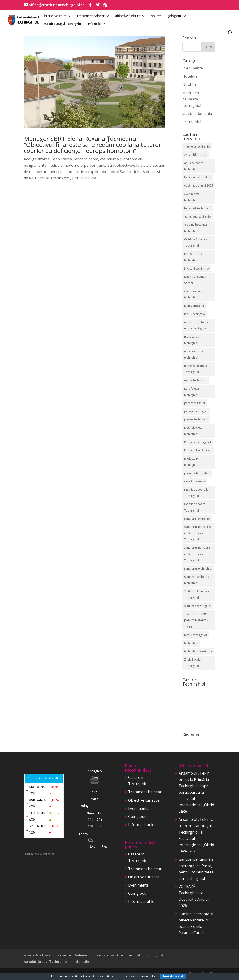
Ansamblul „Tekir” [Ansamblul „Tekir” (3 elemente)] (196, 155)
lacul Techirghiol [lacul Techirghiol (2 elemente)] (195, 314)
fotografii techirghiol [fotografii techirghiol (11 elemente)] (198, 208)
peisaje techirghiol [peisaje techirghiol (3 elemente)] (196, 411)
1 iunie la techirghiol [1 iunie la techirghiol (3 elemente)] (197, 147)
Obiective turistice (144, 800)
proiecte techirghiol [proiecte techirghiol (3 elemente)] (197, 473)
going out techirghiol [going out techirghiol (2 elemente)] (198, 216)
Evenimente (193, 68)
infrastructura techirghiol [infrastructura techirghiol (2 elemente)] (193, 257)
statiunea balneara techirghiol (192, 99)
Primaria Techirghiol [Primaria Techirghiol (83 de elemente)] (197, 442)
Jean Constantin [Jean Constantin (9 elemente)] (194, 306)
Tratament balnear (145, 792)
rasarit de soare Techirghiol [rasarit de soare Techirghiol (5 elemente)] (195, 507)
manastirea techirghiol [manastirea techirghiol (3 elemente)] (192, 340)
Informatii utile (141, 825)
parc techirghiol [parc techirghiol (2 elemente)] (195, 403)
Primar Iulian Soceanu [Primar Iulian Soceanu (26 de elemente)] (198, 450)
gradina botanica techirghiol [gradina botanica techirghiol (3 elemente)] (195, 228)
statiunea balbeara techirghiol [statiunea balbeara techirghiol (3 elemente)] (197, 580)
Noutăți (189, 84)
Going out (137, 817)
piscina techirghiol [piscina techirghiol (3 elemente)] (196, 419)
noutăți (156, 16)
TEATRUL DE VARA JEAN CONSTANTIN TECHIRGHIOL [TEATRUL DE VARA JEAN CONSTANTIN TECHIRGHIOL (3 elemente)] (196, 620)
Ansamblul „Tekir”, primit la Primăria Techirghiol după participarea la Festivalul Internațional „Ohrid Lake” (196, 792)
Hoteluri (190, 76)
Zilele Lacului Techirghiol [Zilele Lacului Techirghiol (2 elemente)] (193, 663)
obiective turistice (128, 16)
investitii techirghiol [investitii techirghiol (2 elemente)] (197, 268)
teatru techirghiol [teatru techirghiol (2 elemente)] (195, 635)
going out (174, 16)
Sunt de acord (173, 976)
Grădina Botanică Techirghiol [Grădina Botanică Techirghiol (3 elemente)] (196, 242)
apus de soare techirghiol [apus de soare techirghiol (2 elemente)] (194, 166)
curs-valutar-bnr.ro (44, 854)
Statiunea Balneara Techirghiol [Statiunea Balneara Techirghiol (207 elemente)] (197, 595)
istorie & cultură (55, 16)
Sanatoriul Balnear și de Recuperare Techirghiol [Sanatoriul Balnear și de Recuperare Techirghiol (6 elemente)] (198, 554)
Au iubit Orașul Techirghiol (63, 24)
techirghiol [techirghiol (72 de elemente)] (191, 643)
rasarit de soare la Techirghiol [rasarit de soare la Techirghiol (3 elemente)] (196, 493)
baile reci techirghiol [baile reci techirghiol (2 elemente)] (198, 177)
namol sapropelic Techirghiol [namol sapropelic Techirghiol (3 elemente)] (196, 369)
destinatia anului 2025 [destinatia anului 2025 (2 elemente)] (199, 185)
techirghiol (192, 122)
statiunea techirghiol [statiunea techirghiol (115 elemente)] (198, 606)
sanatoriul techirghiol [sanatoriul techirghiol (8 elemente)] (198, 569)
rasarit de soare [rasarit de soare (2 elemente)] (195, 481)
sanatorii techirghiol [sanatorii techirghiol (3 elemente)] (197, 519)
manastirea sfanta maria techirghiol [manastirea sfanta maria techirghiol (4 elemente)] (196, 325)
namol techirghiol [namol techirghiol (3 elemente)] (196, 380)
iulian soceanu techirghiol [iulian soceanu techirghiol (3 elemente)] (194, 294)
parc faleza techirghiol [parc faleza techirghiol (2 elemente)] (192, 392)
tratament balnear (91, 16)
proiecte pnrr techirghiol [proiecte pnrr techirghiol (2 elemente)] (193, 462)
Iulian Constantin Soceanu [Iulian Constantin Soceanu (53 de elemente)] (195, 280)
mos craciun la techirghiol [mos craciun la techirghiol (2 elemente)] (194, 354)
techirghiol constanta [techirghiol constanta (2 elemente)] (198, 651)
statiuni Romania (197, 114)
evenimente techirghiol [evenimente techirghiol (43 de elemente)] (192, 197)
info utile (94, 24)
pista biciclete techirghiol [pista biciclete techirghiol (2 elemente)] (193, 431)
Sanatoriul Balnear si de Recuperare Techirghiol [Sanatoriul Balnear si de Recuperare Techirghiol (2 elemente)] (198, 533)
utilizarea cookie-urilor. (141, 976)
